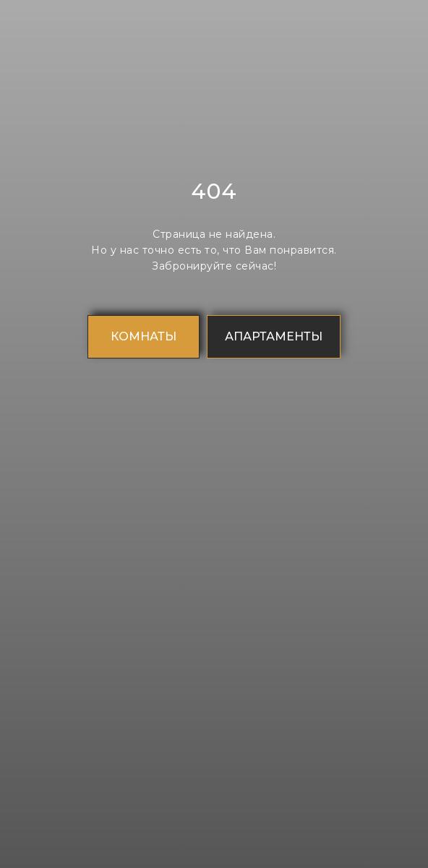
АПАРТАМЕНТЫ (274, 336)
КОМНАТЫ (144, 336)
